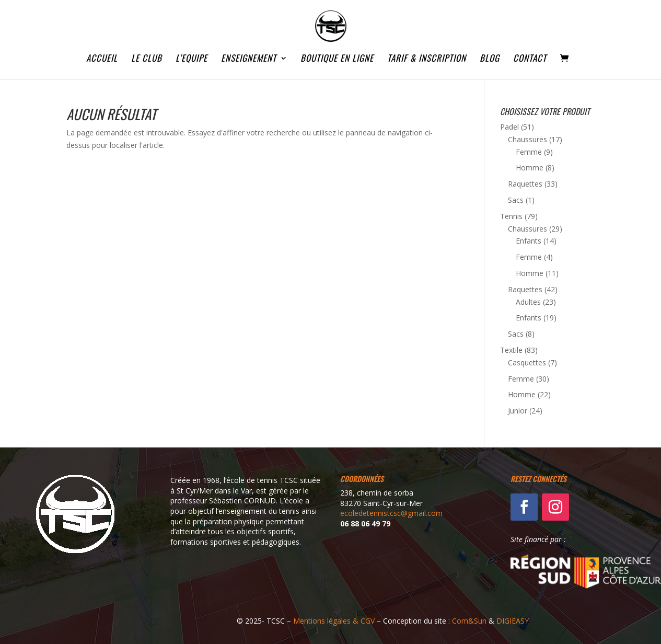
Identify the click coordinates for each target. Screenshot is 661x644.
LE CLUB (147, 59)
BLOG (490, 59)
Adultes (528, 302)
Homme (530, 168)
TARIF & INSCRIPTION (427, 59)
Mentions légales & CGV (334, 621)
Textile (511, 350)
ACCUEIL (102, 59)
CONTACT (530, 59)
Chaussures (527, 139)
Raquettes (525, 184)
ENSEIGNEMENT (249, 59)
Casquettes (527, 363)
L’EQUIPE (192, 59)
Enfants (529, 241)
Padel (509, 127)
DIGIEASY (513, 621)
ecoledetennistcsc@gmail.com (391, 513)
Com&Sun (469, 621)
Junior (518, 411)
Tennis (511, 216)
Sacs (516, 200)
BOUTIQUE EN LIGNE (337, 59)
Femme (529, 152)
